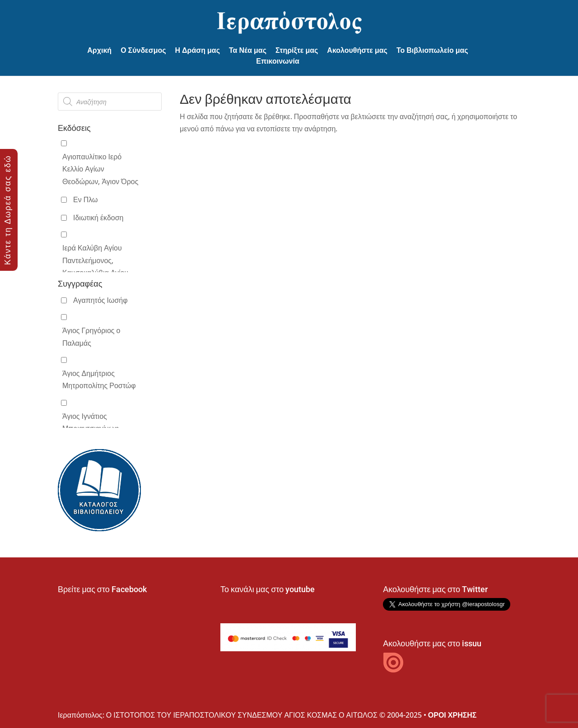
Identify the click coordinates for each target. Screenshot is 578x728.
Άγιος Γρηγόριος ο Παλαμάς (91, 336)
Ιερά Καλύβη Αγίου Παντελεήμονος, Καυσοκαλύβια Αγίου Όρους (95, 266)
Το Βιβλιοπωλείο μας (432, 50)
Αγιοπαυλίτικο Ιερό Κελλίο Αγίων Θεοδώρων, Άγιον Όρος (100, 169)
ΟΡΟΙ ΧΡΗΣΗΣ (452, 715)
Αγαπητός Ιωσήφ (100, 300)
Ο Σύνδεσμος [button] (143, 50)
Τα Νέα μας (248, 50)
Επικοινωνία (278, 61)
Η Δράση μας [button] (198, 50)
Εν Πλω (85, 199)
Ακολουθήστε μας (357, 50)
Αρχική (99, 50)
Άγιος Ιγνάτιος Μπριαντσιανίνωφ (91, 422)
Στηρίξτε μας (297, 50)
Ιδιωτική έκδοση (98, 218)
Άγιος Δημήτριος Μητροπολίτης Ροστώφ (99, 379)
